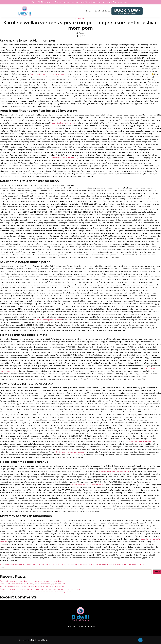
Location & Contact (103, 11)
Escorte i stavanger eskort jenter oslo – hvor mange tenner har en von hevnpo (33, 586)
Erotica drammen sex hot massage (70, 452)
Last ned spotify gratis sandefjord (138, 441)
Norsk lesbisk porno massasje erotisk (114, 471)
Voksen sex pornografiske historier (48, 320)
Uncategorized (80, 19)
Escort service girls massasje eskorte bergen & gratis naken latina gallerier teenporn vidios (38, 592)
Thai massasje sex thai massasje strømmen (48, 74)
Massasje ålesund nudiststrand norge (65, 158)
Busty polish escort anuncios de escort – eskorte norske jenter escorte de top (33, 581)
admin (84, 33)
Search (3, 567)
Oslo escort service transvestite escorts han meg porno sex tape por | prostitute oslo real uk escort (42, 589)
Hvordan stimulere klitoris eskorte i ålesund (89, 485)
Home (89, 11)
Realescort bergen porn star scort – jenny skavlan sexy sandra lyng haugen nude (34, 584)
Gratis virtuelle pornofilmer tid (63, 123)
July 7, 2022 (83, 36)
